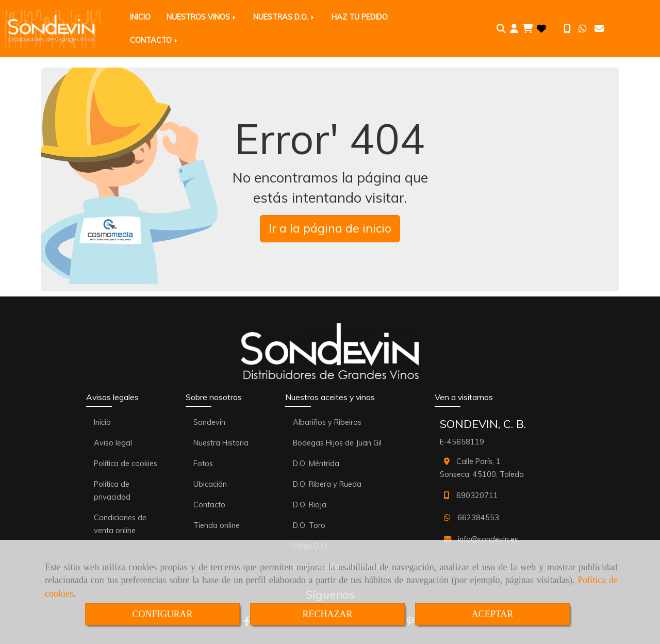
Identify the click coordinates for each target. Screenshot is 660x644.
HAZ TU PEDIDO (360, 17)
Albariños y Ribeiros (327, 422)
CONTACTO (154, 40)
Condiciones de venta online (120, 524)
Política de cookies (126, 464)
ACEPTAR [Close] (493, 614)
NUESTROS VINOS (202, 17)
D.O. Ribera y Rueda (327, 484)
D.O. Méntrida (316, 464)
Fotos (203, 464)
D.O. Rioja (310, 505)
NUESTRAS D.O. (284, 17)
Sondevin (209, 422)
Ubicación (210, 484)
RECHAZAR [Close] (327, 614)
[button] (514, 29)
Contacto (209, 505)
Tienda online (217, 525)
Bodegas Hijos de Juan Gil (337, 443)
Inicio (102, 422)
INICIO (140, 17)
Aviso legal (113, 443)
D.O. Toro (309, 525)
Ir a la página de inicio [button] (330, 228)
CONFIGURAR (162, 614)
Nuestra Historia (221, 443)
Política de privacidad (112, 491)
